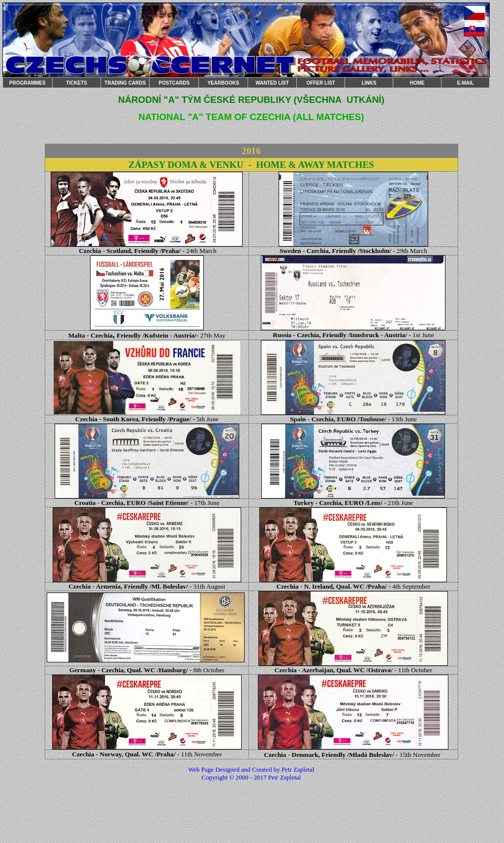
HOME (417, 83)
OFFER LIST (320, 83)
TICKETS (77, 83)
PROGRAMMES (28, 83)
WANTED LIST (272, 83)
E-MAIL (465, 83)
